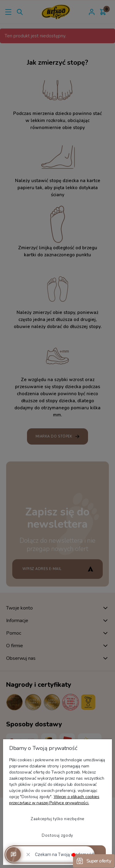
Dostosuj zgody (57, 835)
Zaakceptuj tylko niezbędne (57, 819)
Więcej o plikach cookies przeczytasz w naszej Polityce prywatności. (54, 800)
